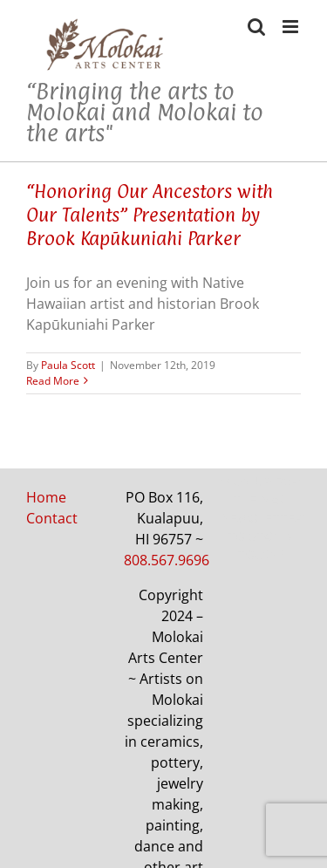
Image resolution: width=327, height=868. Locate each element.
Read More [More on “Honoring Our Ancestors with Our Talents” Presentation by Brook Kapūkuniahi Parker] (53, 381)
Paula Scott (68, 365)
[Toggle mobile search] (256, 27)
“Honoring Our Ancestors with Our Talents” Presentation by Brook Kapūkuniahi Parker (150, 215)
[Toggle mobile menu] (292, 27)
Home (46, 497)
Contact (52, 518)
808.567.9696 (167, 560)
